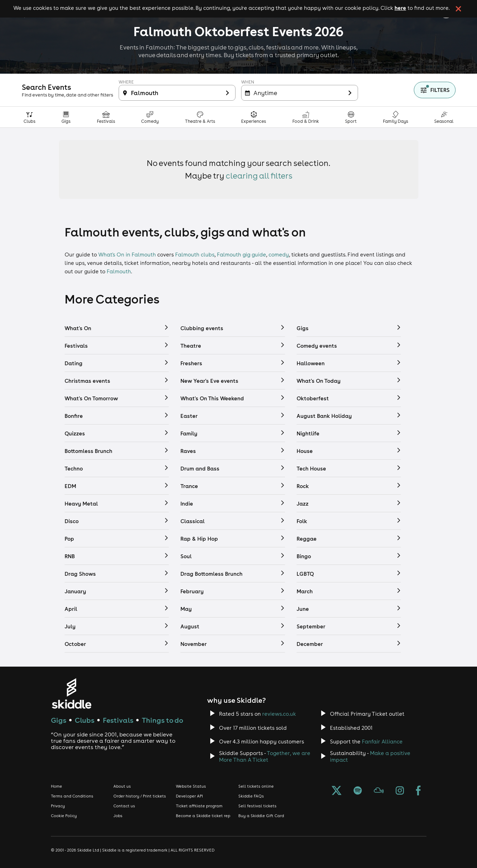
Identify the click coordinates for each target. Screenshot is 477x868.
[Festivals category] (106, 117)
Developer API (189, 796)
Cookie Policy (64, 816)
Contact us (124, 806)
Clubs (85, 720)
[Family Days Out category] (396, 117)
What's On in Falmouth (127, 255)
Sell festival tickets (257, 806)
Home (57, 786)
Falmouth (119, 271)
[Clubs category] (30, 117)
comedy (279, 255)
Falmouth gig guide (241, 255)
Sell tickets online (256, 786)
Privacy (58, 806)
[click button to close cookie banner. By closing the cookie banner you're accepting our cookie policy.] (458, 9)
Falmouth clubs (195, 255)
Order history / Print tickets (140, 796)
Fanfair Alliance (382, 742)
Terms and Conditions (72, 796)
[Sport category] (351, 117)
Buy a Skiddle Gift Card (261, 816)
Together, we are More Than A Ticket (265, 756)
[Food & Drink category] (306, 117)
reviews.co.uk (279, 714)
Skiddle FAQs (251, 796)
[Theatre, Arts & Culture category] (200, 117)
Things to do (163, 720)
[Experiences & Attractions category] (254, 117)
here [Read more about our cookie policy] (400, 8)
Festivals (118, 720)
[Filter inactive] (177, 93)
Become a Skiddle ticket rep (203, 816)
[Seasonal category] (444, 117)
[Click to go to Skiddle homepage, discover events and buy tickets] (71, 693)
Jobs (118, 816)
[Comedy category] (150, 117)
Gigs (59, 720)
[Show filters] (435, 90)
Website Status (191, 786)
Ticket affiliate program (199, 806)
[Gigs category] (66, 117)
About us (122, 786)
